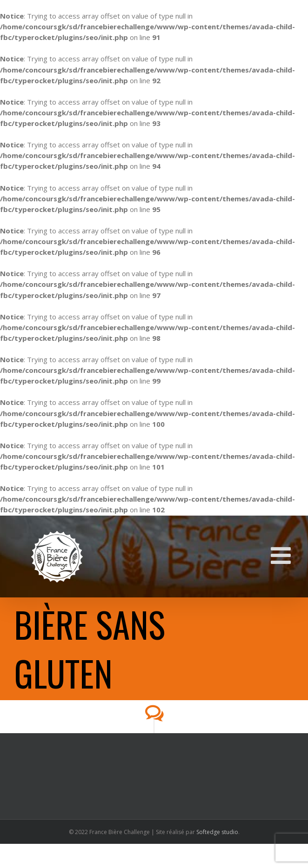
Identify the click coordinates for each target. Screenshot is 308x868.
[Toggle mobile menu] (282, 555)
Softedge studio (217, 832)
